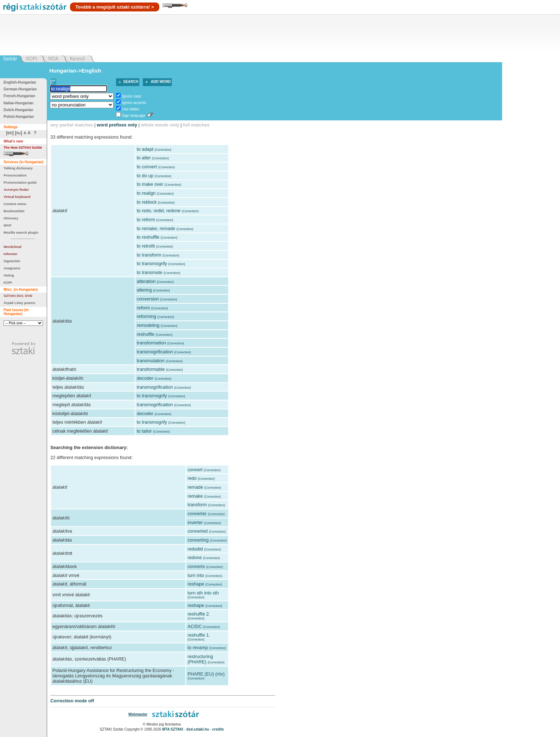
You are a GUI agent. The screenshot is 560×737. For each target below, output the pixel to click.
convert (195, 470)
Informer (11, 254)
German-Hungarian (20, 89)
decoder (145, 378)
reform (143, 308)
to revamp (198, 648)
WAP (7, 225)
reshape (196, 584)
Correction (163, 150)
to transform (149, 255)
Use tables (131, 109)
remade (195, 487)
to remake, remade (156, 228)
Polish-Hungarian (19, 117)
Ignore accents (134, 103)
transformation (151, 343)
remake (195, 496)
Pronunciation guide (20, 182)
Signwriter (12, 261)
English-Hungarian (20, 82)
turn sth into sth (203, 593)
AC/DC (195, 626)
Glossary (11, 218)
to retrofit (146, 246)
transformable (151, 369)
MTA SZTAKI (173, 729)
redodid (195, 549)
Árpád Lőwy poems (19, 303)
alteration (146, 281)
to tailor (144, 431)
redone (195, 557)
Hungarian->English (75, 71)
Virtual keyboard (17, 197)
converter (197, 514)
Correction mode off (72, 701)
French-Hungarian (19, 96)
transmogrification (155, 352)
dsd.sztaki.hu (198, 729)
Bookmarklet (14, 211)
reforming (146, 316)
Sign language (134, 116)
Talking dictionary (18, 168)
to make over (150, 184)
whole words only (160, 125)
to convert (147, 167)
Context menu (15, 204)
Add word (161, 82)
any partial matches (72, 125)
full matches (196, 125)
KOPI (8, 282)
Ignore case (132, 96)
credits (218, 729)
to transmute (149, 272)
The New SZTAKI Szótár (23, 147)
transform (197, 505)
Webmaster (138, 714)
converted (197, 531)
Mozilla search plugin (21, 232)
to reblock (147, 202)
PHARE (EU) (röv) (206, 674)
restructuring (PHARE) (200, 659)
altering (144, 290)
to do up (145, 176)
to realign (146, 193)
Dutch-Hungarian (18, 110)
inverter (195, 522)
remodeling (148, 325)
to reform (146, 220)
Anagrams (12, 268)
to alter (144, 158)
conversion (148, 299)
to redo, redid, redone (159, 211)
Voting (9, 275)
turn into (196, 575)
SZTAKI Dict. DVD (18, 296)
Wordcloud (12, 247)
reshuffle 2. (199, 614)
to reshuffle (148, 237)
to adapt (145, 149)
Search (131, 82)
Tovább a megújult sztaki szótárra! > (115, 7)
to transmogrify (152, 263)
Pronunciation (15, 175)
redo (192, 478)
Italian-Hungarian (19, 103)
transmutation (151, 361)
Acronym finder (16, 190)
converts (196, 566)
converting (198, 540)
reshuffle (146, 334)
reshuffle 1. (199, 635)
